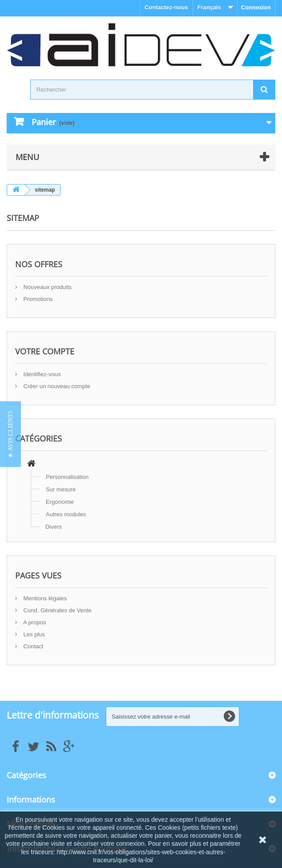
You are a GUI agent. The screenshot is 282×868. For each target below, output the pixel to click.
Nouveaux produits (47, 287)
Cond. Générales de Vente (57, 610)
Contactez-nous (166, 7)
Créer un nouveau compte (56, 386)
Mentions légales (44, 598)
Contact (32, 646)
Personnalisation (67, 477)
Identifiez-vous (41, 374)
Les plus (33, 634)
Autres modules (66, 514)
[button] (10, 434)
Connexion (256, 7)
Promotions (37, 299)
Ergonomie (60, 502)
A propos (34, 622)
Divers (54, 527)
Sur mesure (61, 489)
